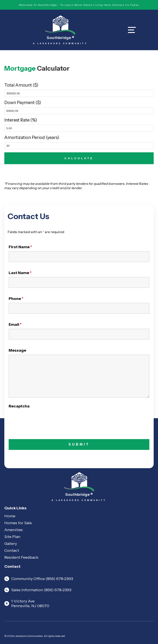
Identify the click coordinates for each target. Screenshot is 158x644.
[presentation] (41, 419)
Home (10, 516)
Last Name (20, 273)
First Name (20, 247)
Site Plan (12, 537)
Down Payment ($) (23, 103)
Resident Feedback (21, 557)
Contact (12, 550)
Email (15, 324)
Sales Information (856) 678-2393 (38, 590)
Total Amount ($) (21, 85)
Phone (16, 299)
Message (17, 350)
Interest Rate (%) (21, 120)
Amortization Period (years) (32, 137)
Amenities (14, 530)
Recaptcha (19, 406)
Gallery (11, 544)
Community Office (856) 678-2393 (39, 579)
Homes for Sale (18, 523)
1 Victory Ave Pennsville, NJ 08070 (27, 603)
